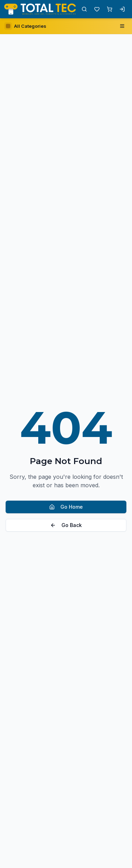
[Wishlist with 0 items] (97, 9)
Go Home (66, 507)
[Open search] (84, 9)
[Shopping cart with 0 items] (110, 9)
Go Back (66, 525)
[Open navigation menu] (122, 26)
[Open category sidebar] (25, 26)
